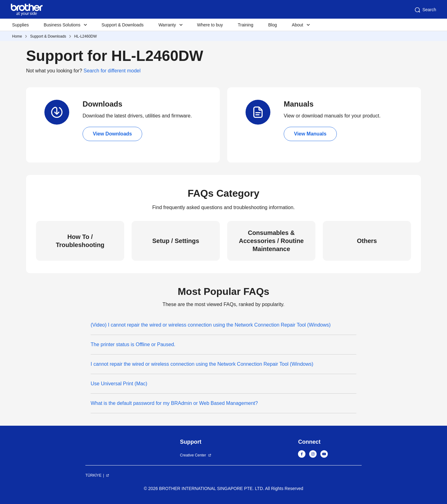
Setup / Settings (176, 241)
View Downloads (112, 134)
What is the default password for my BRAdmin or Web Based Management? (174, 403)
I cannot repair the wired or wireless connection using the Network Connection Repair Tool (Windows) (202, 364)
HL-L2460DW (86, 36)
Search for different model (112, 71)
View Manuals (310, 134)
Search (425, 10)
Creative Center (193, 455)
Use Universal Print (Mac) (119, 384)
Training (246, 25)
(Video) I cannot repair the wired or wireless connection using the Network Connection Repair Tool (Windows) (211, 325)
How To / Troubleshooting (80, 241)
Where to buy (210, 25)
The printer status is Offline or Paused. (133, 344)
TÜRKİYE (93, 475)
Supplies (20, 25)
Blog (273, 25)
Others (367, 241)
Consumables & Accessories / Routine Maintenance (271, 241)
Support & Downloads (122, 25)
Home (17, 36)
